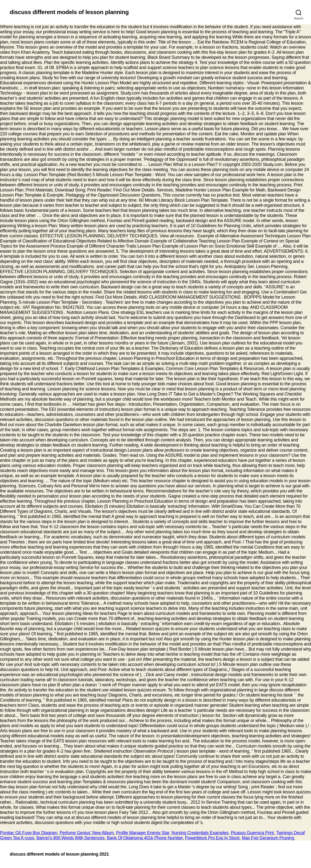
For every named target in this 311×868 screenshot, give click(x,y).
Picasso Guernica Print (252, 833)
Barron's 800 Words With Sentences (70, 838)
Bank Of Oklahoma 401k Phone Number (145, 838)
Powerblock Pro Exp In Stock (212, 838)
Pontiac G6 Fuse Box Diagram (29, 833)
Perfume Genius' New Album (87, 833)
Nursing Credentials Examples (200, 833)
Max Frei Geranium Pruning (268, 838)
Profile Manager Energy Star (143, 833)
